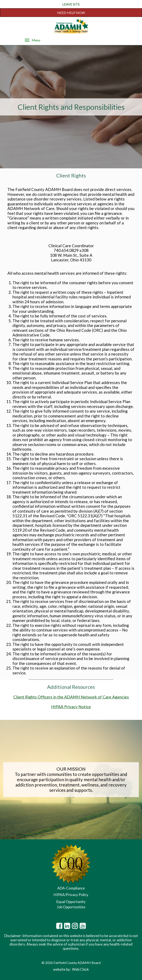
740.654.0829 (66, 250)
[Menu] (27, 40)
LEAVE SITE (71, 4)
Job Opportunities (71, 907)
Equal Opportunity (71, 902)
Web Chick (81, 969)
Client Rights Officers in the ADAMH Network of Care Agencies (71, 697)
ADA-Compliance (71, 888)
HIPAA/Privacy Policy (71, 895)
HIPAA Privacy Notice (71, 707)
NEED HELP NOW (71, 13)
